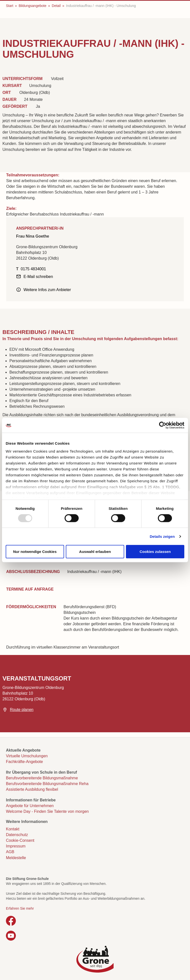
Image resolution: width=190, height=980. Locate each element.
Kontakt (13, 829)
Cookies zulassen (155, 552)
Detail (56, 6)
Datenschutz (17, 835)
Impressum (16, 846)
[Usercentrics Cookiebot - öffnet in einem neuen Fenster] (163, 425)
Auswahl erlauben (95, 552)
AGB (10, 852)
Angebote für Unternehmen (30, 806)
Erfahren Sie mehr (20, 908)
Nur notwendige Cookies (35, 552)
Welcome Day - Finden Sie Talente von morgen (47, 811)
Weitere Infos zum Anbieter (47, 290)
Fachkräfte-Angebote (24, 762)
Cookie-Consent (20, 840)
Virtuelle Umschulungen (27, 756)
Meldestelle (16, 858)
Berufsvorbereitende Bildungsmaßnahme (42, 778)
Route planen (22, 710)
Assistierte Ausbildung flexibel (32, 789)
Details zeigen (162, 536)
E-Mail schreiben (38, 277)
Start (10, 6)
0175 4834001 (33, 269)
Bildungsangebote (32, 6)
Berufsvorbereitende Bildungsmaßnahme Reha (47, 784)
